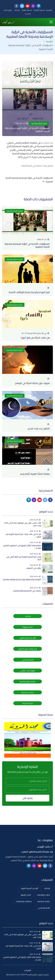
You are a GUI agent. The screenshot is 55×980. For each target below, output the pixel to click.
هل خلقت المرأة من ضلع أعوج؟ (35, 338)
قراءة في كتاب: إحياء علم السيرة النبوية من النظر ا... (23, 535)
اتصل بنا (28, 14)
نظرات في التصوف (34, 568)
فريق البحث (8, 10)
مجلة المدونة (28, 703)
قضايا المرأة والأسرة (39, 123)
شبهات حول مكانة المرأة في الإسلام (32, 383)
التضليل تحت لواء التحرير (39, 428)
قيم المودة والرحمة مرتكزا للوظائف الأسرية (29, 292)
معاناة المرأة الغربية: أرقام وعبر (35, 474)
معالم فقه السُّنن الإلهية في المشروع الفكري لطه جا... (22, 547)
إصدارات (17, 10)
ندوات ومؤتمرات (43, 895)
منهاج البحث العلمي (28, 671)
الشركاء (28, 970)
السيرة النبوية (27, 10)
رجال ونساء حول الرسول (27, 649)
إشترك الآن (28, 798)
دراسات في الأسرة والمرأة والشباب (27, 591)
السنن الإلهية (27, 627)
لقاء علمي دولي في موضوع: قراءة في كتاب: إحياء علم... (22, 524)
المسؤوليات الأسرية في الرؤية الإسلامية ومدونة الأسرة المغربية (27, 245)
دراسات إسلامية (27, 692)
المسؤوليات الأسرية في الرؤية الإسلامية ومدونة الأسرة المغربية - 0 (29, 180)
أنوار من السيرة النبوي (28, 638)
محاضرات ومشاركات (24, 901)
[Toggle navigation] (51, 22)
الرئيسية (49, 10)
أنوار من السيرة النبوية (30, 888)
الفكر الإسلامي (28, 660)
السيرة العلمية (39, 10)
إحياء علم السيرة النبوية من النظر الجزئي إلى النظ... (24, 558)
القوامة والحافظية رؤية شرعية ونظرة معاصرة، (22, 579)
